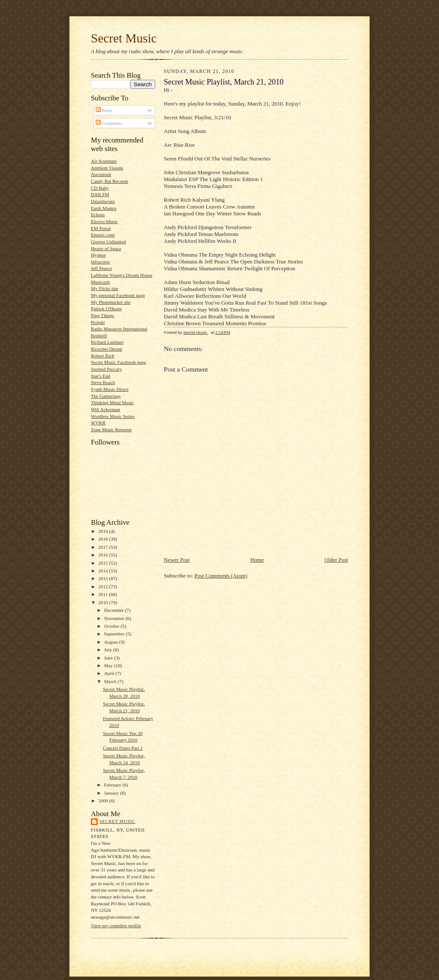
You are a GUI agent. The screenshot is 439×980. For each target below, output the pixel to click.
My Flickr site (104, 288)
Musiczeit (100, 282)
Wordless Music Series (113, 416)
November (115, 618)
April (110, 673)
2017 (104, 547)
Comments (109, 123)
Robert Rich (102, 356)
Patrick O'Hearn (106, 309)
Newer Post (177, 560)
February (113, 785)
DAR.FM (100, 194)
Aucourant (101, 174)
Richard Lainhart (107, 342)
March (111, 681)
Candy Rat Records (110, 181)
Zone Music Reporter (111, 430)
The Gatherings (106, 396)
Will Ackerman (105, 409)
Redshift (99, 336)
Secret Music (124, 38)
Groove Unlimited (108, 242)
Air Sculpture (104, 161)
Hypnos (98, 255)
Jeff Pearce (101, 268)
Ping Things (102, 315)
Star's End (101, 376)
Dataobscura (103, 201)
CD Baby (100, 188)
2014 (104, 571)
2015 (104, 563)
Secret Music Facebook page (119, 362)
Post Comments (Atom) (221, 576)
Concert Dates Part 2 (123, 748)
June (109, 658)
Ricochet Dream (107, 349)
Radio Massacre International (119, 329)
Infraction (100, 262)
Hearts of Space (106, 248)
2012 (104, 587)
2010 (104, 602)
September (115, 634)
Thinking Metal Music (113, 402)
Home (257, 560)
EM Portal (101, 228)
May (109, 665)
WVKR (98, 423)
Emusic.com (103, 235)
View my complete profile (116, 926)
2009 (104, 801)
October (113, 626)
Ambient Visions (107, 168)
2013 (104, 578)
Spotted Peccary (106, 369)
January (112, 793)
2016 (104, 555)
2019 (104, 531)
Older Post (336, 560)
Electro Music (104, 221)
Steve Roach (103, 382)
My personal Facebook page (118, 295)
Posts (104, 110)
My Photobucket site (111, 302)
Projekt (98, 322)
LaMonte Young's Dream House (122, 275)
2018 (104, 539)
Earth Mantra (104, 208)
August (112, 642)
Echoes (98, 215)
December (115, 610)
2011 (104, 594)
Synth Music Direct (110, 389)
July (109, 650)
